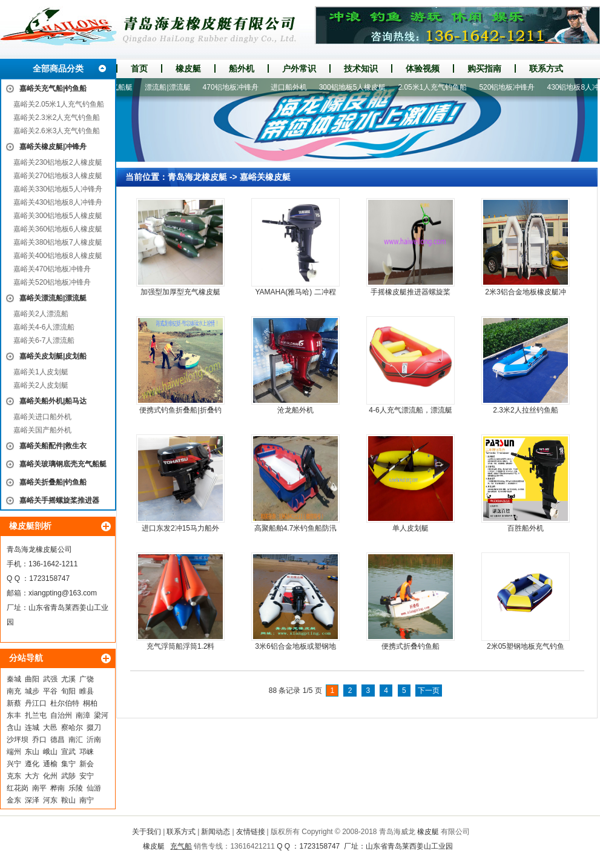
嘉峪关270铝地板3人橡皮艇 (58, 176)
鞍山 (68, 800)
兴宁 (14, 764)
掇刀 (94, 727)
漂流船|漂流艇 (170, 87)
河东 (50, 800)
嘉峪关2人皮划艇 (41, 385)
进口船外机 (292, 87)
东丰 (14, 715)
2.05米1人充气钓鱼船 (435, 87)
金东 (14, 800)
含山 (14, 727)
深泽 (32, 800)
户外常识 (299, 68)
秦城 (14, 679)
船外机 (242, 68)
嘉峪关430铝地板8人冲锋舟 (58, 202)
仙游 (94, 788)
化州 (50, 776)
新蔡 (14, 703)
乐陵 (76, 788)
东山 (32, 752)
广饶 (87, 679)
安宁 (87, 776)
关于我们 (147, 832)
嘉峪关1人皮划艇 (41, 372)
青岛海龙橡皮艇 (197, 177)
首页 (139, 68)
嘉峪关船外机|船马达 (53, 401)
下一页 (429, 691)
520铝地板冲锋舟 (510, 87)
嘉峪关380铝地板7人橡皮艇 (58, 242)
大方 (32, 776)
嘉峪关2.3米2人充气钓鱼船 (57, 118)
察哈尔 (72, 727)
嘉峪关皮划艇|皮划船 (53, 356)
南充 (14, 691)
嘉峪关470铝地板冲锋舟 (52, 269)
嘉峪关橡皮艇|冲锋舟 (53, 147)
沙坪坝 (18, 740)
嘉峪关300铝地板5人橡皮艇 (58, 216)
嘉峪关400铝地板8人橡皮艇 (58, 256)
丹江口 (36, 703)
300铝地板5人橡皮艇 (356, 87)
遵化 (32, 764)
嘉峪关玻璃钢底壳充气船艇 (63, 464)
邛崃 (87, 752)
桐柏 (90, 703)
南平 (39, 788)
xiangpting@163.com (63, 593)
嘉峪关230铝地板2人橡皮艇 (58, 162)
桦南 (58, 788)
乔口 (39, 740)
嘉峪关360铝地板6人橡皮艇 (58, 229)
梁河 (101, 715)
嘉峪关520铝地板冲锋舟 (52, 282)
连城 (32, 727)
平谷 (50, 691)
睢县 (87, 691)
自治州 (61, 715)
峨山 (50, 752)
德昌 (58, 740)
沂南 (94, 740)
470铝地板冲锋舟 (234, 87)
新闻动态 (216, 832)
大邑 (50, 727)
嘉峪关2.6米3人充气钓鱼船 (57, 131)
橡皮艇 (188, 68)
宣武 (68, 752)
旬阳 (68, 691)
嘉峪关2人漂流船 (41, 314)
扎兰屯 (36, 715)
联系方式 (546, 68)
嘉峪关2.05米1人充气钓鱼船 (59, 104)
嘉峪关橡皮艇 (265, 177)
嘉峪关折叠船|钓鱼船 (53, 482)
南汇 (76, 740)
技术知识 (361, 68)
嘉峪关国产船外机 (42, 430)
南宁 (87, 800)
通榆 (50, 764)
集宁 (68, 764)
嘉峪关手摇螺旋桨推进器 (59, 500)
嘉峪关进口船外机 (42, 417)
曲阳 (32, 679)
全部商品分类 (58, 68)
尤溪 (68, 679)
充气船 (181, 846)
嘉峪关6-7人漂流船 (44, 340)
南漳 (83, 715)
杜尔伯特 (65, 703)
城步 (32, 691)
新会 (87, 764)
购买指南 (484, 68)
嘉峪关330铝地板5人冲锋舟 (58, 189)
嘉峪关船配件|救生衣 (53, 446)
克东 (14, 776)
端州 (14, 752)
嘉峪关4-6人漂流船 (44, 327)
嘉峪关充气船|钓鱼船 (53, 88)
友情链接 (251, 832)
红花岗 (18, 788)
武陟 (68, 776)
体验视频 (423, 68)
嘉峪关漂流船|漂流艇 (53, 298)
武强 (50, 679)
